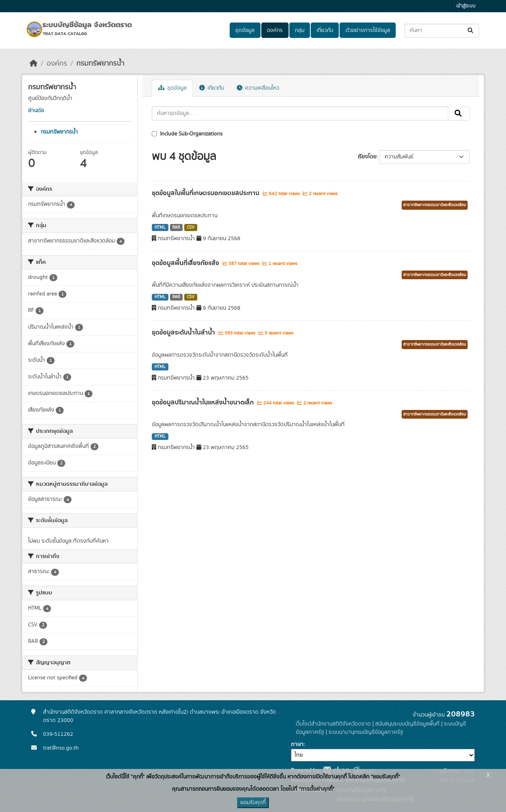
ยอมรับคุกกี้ (253, 803)
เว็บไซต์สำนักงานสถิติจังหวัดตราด (333, 724)
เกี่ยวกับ (325, 30)
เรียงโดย (367, 157)
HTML (160, 227)
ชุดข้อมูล (245, 30)
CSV (191, 227)
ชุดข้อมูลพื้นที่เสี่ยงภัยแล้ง (186, 263)
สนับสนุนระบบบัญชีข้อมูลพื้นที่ (407, 724)
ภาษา (297, 744)
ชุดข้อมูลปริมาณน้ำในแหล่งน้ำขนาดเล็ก (204, 402)
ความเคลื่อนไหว (258, 88)
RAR (176, 227)
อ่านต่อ (36, 111)
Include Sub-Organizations (187, 134)
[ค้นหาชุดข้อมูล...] (442, 31)
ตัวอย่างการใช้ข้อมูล (368, 30)
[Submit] (471, 31)
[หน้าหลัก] (34, 64)
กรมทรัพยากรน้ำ (100, 64)
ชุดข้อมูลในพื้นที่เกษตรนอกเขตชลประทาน (206, 193)
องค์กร (275, 30)
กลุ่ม (300, 30)
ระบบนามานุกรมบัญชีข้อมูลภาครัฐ (366, 732)
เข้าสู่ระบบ (466, 6)
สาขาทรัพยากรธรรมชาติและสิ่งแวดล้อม (435, 205)
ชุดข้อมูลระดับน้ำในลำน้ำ (184, 333)
